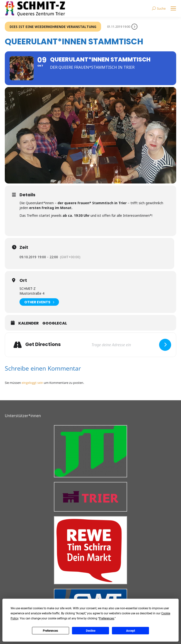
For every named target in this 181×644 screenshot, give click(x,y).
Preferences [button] (107, 618)
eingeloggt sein (32, 383)
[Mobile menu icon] (173, 8)
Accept (131, 631)
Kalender (29, 323)
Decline (91, 631)
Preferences (50, 631)
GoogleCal (55, 323)
